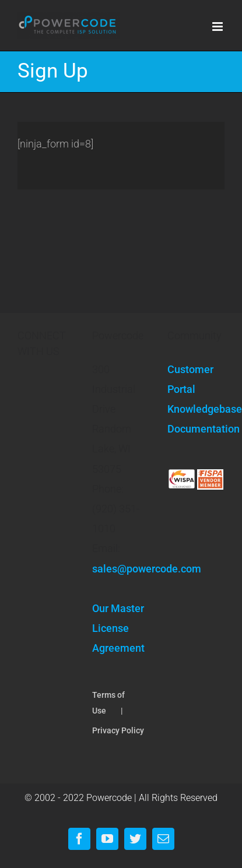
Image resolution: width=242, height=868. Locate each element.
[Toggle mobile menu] (218, 27)
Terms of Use (108, 703)
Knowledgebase (196, 409)
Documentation (196, 429)
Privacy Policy (118, 730)
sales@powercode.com (147, 569)
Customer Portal (190, 379)
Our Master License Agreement (118, 628)
